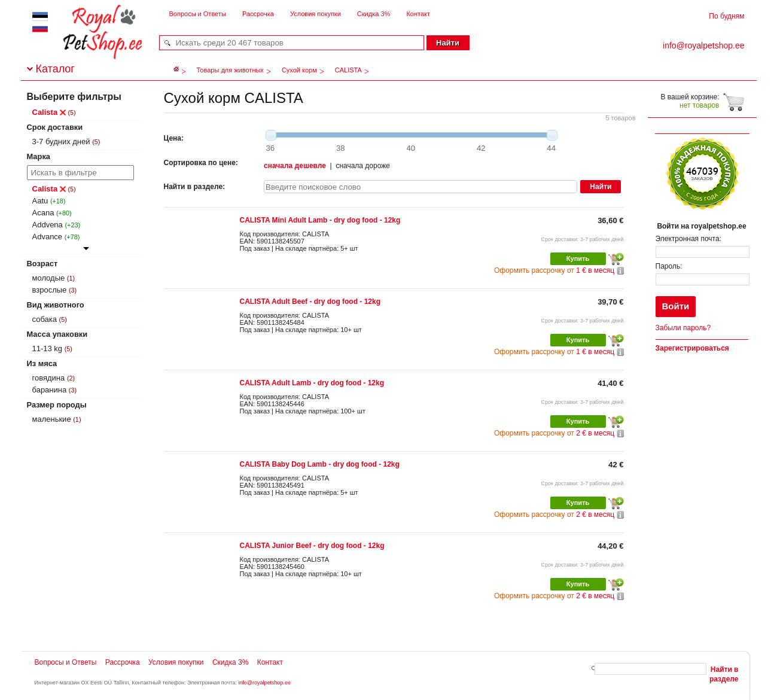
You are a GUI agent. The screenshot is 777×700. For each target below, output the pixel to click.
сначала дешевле (295, 166)
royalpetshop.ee (88, 42)
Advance (48, 237)
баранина (50, 390)
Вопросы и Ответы (198, 14)
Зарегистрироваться (692, 348)
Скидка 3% (374, 14)
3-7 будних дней (61, 141)
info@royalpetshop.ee (264, 683)
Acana (43, 213)
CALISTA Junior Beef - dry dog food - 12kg (312, 546)
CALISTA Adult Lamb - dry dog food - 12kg (312, 383)
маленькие (52, 419)
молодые (49, 278)
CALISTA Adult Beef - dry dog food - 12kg (310, 302)
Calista (49, 112)
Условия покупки (316, 14)
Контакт (418, 14)
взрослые (50, 290)
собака (45, 319)
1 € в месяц (554, 270)
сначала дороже (363, 166)
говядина (49, 378)
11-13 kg (48, 349)
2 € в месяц (554, 433)
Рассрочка (258, 14)
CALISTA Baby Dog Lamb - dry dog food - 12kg (320, 464)
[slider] (271, 135)
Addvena (48, 225)
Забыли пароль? (683, 328)
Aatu (40, 201)
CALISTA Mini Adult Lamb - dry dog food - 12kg (320, 220)
